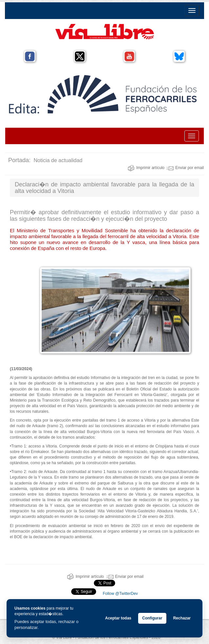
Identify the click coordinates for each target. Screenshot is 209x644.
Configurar (152, 618)
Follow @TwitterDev (120, 594)
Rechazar (182, 618)
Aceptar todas (118, 618)
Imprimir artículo (146, 168)
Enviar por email (185, 168)
